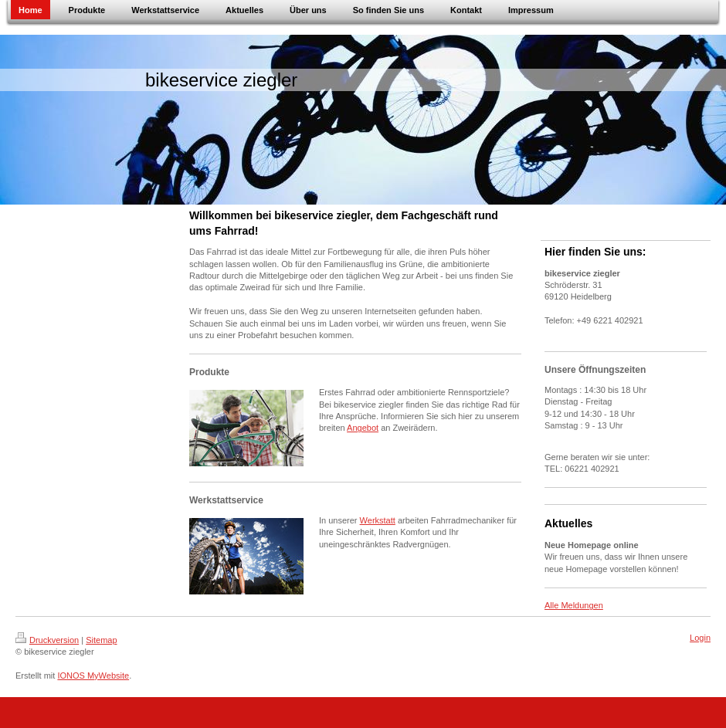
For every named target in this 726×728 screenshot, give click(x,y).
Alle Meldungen (574, 605)
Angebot (363, 428)
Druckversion (47, 640)
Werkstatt (378, 520)
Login (700, 638)
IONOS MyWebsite (93, 676)
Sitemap (101, 640)
